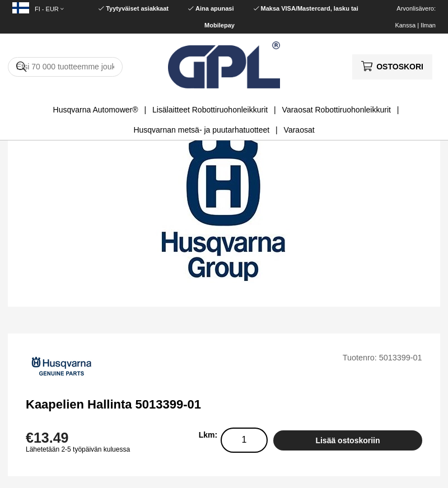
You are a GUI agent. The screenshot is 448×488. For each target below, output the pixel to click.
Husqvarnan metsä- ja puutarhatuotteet (201, 130)
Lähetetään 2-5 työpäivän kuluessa (78, 449)
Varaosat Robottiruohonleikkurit (337, 110)
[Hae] (65, 67)
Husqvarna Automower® (96, 110)
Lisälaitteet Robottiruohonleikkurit (210, 110)
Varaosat (299, 130)
